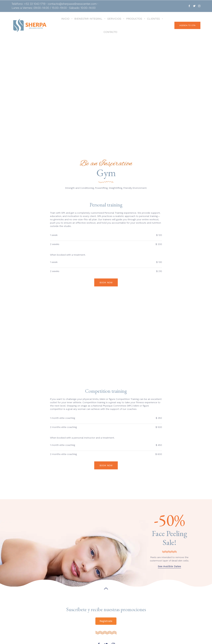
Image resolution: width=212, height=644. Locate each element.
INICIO (65, 19)
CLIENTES (153, 19)
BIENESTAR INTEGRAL (88, 19)
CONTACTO (110, 32)
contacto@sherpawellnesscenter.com (70, 636)
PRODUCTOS (134, 19)
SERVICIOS (114, 19)
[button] (187, 25)
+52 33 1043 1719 (57, 632)
